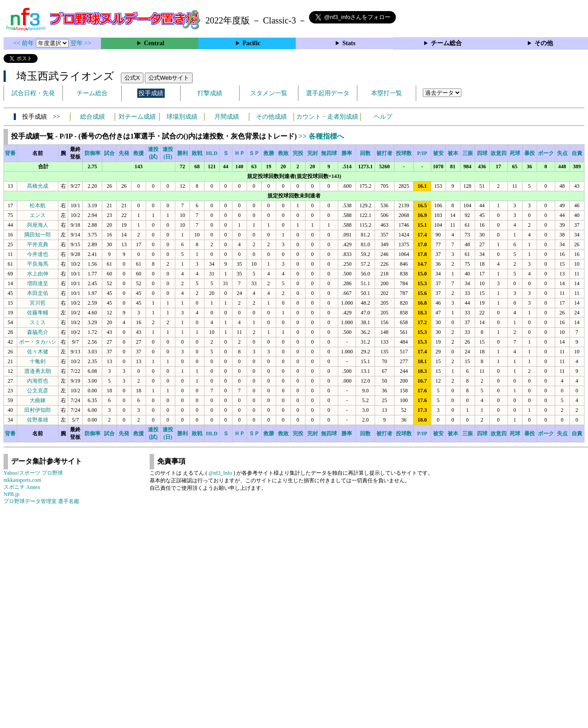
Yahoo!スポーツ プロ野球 (33, 473)
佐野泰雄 (38, 420)
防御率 (93, 153)
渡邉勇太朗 (38, 371)
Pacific (251, 43)
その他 (544, 43)
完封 (313, 153)
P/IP (422, 153)
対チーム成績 (137, 117)
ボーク (546, 153)
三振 (468, 153)
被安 (438, 153)
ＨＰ (240, 153)
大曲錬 (38, 400)
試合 (109, 153)
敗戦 (197, 153)
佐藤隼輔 (38, 313)
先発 (124, 153)
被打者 (384, 153)
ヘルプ (383, 117)
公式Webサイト (169, 78)
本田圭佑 (38, 293)
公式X (132, 78)
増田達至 (38, 283)
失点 (562, 153)
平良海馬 (38, 264)
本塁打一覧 (387, 93)
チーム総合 (446, 43)
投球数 (404, 153)
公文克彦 (38, 391)
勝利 (182, 153)
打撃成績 (210, 93)
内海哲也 (38, 381)
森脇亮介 (38, 332)
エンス (38, 215)
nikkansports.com (22, 480)
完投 (298, 153)
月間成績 (227, 117)
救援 (139, 153)
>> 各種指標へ (321, 136)
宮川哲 (38, 303)
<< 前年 (25, 43)
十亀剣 (38, 361)
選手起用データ (328, 93)
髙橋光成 (38, 186)
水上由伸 (38, 274)
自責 (577, 153)
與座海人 (38, 225)
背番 (10, 153)
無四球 (329, 153)
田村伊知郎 (38, 410)
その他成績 (271, 117)
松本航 (38, 205)
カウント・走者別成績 (327, 117)
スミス (38, 322)
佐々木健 (38, 352)
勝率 (347, 153)
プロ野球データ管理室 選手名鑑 (41, 501)
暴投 (530, 153)
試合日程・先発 (33, 93)
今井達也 (38, 254)
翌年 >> (81, 43)
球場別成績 (182, 117)
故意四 (499, 153)
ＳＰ (254, 153)
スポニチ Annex (22, 487)
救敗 (283, 153)
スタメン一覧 (269, 93)
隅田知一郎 (38, 235)
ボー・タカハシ (38, 342)
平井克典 (38, 244)
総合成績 (93, 117)
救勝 (269, 153)
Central (154, 43)
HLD (212, 153)
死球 (515, 153)
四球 (482, 153)
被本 (453, 153)
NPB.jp (12, 494)
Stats (349, 43)
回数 (365, 153)
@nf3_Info (220, 473)
